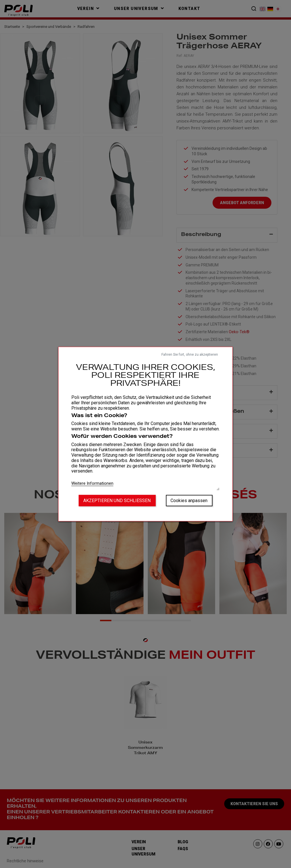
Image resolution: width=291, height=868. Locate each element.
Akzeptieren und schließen (117, 501)
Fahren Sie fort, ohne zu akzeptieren (190, 354)
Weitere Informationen (92, 483)
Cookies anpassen (189, 501)
